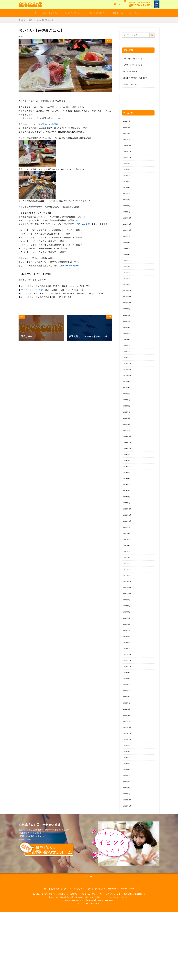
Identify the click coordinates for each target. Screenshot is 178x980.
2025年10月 (128, 160)
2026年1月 (128, 141)
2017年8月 (128, 790)
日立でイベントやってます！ (135, 59)
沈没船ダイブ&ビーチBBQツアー (136, 78)
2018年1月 (128, 758)
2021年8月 (128, 481)
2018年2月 (128, 751)
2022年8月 (128, 404)
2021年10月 (128, 468)
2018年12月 (128, 687)
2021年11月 (128, 462)
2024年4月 (128, 276)
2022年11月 (128, 385)
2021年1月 (128, 526)
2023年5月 (128, 346)
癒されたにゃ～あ (130, 71)
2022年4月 (128, 430)
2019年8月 (128, 636)
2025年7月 (128, 179)
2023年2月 (128, 366)
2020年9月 (128, 552)
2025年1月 (128, 218)
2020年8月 (128, 559)
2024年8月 (128, 250)
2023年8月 (128, 327)
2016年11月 (128, 848)
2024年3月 (128, 282)
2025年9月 (128, 166)
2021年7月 (128, 488)
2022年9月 (128, 398)
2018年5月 (128, 732)
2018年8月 (128, 713)
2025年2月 (128, 211)
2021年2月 (128, 520)
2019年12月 (128, 610)
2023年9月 (128, 321)
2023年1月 (128, 372)
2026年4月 (128, 121)
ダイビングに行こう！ (98, 13)
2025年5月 (128, 192)
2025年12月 (128, 147)
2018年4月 (128, 739)
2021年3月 (128, 513)
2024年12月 (128, 224)
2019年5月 (128, 655)
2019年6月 (128, 649)
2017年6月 (128, 803)
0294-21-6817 (142, 5)
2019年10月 (128, 623)
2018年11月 (128, 694)
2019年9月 (128, 629)
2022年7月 (128, 411)
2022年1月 (128, 449)
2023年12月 (128, 301)
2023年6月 (128, 340)
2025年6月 (128, 186)
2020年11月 (128, 539)
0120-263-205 (130, 99)
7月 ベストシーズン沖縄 (32, 290)
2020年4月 (128, 584)
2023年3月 (128, 359)
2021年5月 (128, 501)
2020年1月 (128, 604)
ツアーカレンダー (84, 224)
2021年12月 (128, 456)
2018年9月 (128, 706)
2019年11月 (128, 616)
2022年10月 (128, 391)
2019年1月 (128, 681)
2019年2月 (128, 674)
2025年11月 (128, 153)
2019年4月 (128, 661)
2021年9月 (128, 475)
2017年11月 (128, 771)
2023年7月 (128, 333)
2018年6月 (128, 726)
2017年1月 (128, 835)
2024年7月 (128, 256)
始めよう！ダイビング (50, 13)
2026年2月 (128, 134)
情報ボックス (118, 13)
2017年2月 (128, 829)
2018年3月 (128, 745)
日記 (30, 20)
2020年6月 (128, 571)
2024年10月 (128, 237)
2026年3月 (128, 128)
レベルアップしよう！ (74, 13)
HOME (23, 20)
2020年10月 (128, 546)
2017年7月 (128, 796)
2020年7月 (128, 565)
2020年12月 (128, 533)
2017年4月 (128, 816)
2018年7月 (128, 719)
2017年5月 (128, 809)
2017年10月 (128, 777)
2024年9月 (128, 243)
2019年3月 (128, 668)
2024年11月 (128, 231)
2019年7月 (128, 642)
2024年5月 (128, 269)
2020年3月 (128, 591)
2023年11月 (128, 308)
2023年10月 (128, 314)
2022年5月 (128, 423)
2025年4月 (128, 198)
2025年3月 (128, 205)
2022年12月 (128, 378)
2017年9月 (128, 784)
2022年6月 (128, 417)
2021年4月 (128, 507)
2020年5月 (128, 578)
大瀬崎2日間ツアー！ (132, 84)
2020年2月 (128, 597)
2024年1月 (128, 295)
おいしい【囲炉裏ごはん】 (44, 20)
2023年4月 (128, 353)
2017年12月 (128, 764)
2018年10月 (128, 700)
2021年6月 (128, 494)
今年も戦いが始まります (133, 65)
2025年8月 (128, 173)
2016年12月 (128, 841)
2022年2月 (128, 443)
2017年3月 (128, 822)
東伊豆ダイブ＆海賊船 (48, 124)
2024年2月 (128, 288)
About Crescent (136, 13)
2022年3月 (128, 436)
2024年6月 (128, 263)
